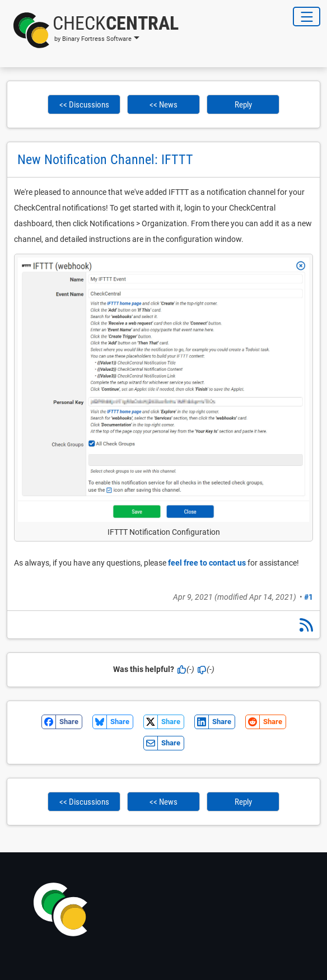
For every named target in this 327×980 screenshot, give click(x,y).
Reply (243, 105)
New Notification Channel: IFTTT (105, 160)
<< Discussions (84, 105)
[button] (93, 30)
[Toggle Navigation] (307, 17)
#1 (309, 597)
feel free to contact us (207, 563)
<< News (163, 105)
